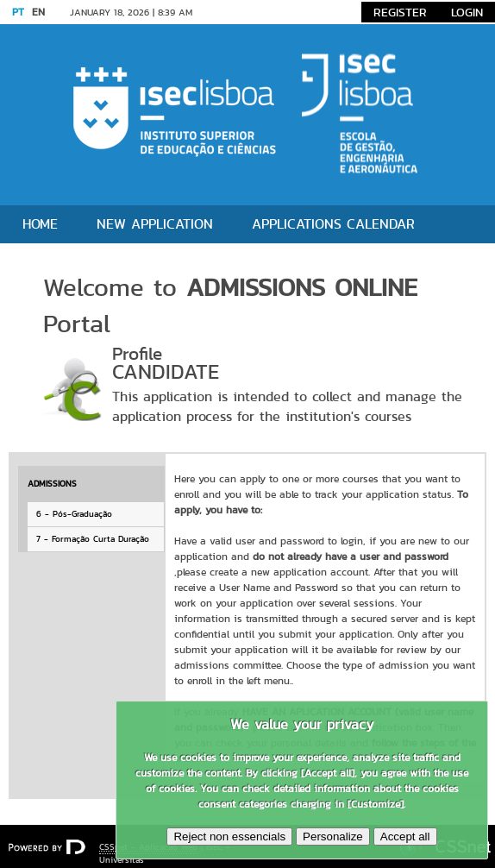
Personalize (333, 837)
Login (467, 12)
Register (400, 12)
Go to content (240, 12)
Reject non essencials (229, 837)
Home (40, 224)
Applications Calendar (333, 224)
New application (155, 224)
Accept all (405, 837)
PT (18, 12)
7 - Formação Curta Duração (93, 539)
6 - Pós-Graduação (74, 514)
